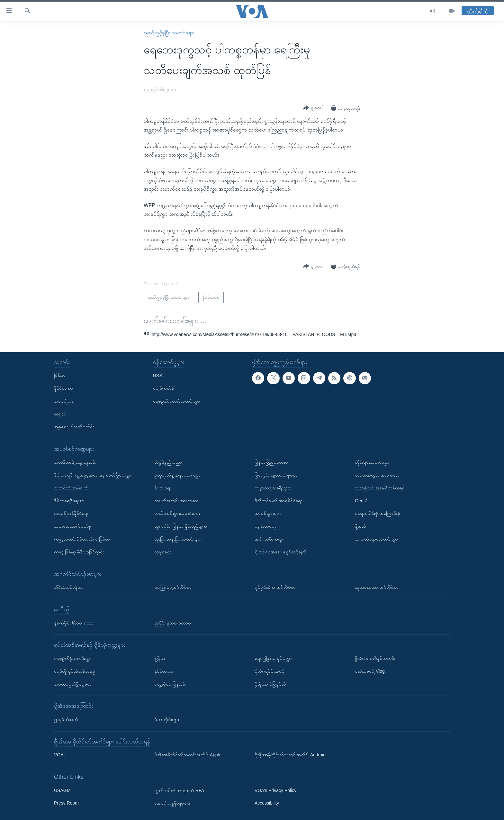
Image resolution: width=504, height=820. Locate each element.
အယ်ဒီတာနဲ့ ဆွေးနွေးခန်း (75, 462)
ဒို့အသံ (360, 526)
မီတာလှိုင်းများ (167, 719)
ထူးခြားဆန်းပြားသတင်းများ (178, 539)
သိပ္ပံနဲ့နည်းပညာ (168, 462)
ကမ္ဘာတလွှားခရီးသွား (273, 488)
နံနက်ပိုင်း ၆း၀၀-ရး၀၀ (74, 623)
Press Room (66, 803)
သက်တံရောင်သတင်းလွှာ (376, 539)
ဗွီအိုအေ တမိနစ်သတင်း (375, 658)
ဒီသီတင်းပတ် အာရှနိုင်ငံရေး (278, 501)
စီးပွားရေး (163, 488)
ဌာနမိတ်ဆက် (66, 719)
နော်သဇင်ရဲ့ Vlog (370, 671)
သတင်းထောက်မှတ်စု (72, 526)
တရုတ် (60, 414)
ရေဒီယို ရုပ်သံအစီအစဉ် (75, 671)
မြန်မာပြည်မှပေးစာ (271, 462)
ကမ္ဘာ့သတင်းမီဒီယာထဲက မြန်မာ (82, 539)
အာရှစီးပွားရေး (268, 513)
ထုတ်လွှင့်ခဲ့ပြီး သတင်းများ (169, 33)
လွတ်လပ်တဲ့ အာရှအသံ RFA (179, 790)
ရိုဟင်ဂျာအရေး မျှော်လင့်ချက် (281, 552)
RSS (158, 376)
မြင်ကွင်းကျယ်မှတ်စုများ (276, 475)
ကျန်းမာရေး (265, 526)
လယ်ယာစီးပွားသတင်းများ (177, 513)
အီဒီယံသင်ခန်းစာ (69, 587)
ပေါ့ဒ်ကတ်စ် (164, 388)
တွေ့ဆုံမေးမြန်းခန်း (170, 684)
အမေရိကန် (64, 401)
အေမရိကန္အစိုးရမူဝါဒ (172, 803)
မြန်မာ (59, 376)
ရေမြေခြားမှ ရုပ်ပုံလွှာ (273, 658)
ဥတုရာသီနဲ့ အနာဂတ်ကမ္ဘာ (177, 475)
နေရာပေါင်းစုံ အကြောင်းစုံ (378, 513)
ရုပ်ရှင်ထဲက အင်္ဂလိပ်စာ (275, 587)
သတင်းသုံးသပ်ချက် (71, 488)
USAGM (62, 790)
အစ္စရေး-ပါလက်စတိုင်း (74, 427)
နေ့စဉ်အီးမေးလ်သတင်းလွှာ (176, 401)
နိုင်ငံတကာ (63, 388)
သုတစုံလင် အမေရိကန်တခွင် (380, 488)
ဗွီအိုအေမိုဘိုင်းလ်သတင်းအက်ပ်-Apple (188, 755)
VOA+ (60, 755)
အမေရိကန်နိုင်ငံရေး (71, 513)
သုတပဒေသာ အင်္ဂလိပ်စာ (377, 587)
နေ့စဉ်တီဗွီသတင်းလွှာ (73, 658)
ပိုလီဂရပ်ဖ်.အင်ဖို (270, 671)
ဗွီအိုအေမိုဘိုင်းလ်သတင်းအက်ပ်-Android (290, 755)
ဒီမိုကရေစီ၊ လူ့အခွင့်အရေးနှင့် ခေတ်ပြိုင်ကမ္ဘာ (93, 475)
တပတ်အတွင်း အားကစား (176, 501)
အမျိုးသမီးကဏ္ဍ (269, 539)
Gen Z (361, 501)
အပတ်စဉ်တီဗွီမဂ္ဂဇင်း (72, 684)
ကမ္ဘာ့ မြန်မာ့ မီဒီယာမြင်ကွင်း (79, 552)
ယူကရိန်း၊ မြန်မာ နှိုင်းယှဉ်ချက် (181, 526)
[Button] (313, 108)
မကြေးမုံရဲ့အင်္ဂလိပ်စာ (173, 587)
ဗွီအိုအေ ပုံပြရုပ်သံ (270, 684)
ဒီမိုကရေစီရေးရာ (69, 501)
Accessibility (267, 803)
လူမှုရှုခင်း (163, 552)
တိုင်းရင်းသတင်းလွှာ (372, 462)
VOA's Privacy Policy (275, 790)
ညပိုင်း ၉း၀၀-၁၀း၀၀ (173, 623)
